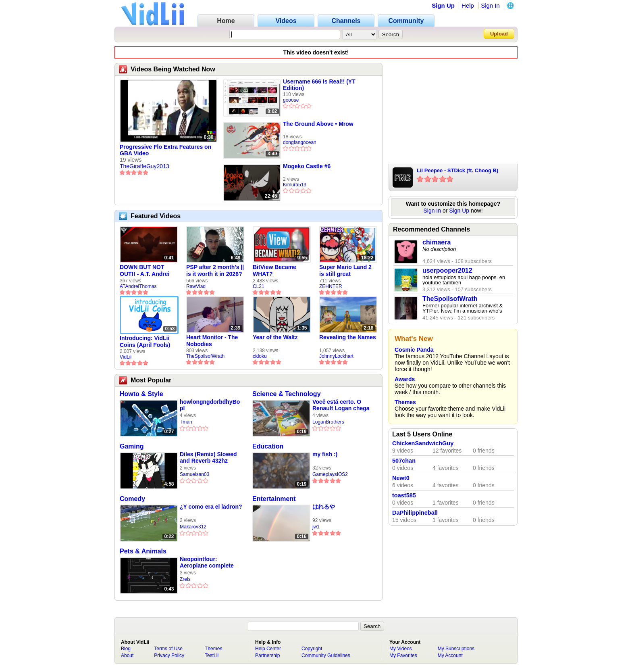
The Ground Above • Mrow (318, 124)
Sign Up (443, 5)
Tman (186, 422)
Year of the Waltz (275, 337)
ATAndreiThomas (138, 286)
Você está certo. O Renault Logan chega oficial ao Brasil (341, 405)
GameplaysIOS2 (330, 474)
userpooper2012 (447, 270)
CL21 (259, 286)
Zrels (185, 579)
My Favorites (403, 655)
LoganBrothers (328, 422)
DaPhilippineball (415, 513)
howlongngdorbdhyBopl (210, 405)
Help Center (268, 649)
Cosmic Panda (414, 350)
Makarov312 (193, 527)
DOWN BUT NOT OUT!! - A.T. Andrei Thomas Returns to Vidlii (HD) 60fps (146, 271)
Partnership (267, 655)
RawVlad (196, 286)
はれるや (324, 507)
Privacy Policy (169, 655)
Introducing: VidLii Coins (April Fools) (145, 341)
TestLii (212, 655)
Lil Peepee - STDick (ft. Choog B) (457, 170)
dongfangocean (300, 142)
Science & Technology (287, 394)
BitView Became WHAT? (274, 270)
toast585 (404, 495)
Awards (405, 379)
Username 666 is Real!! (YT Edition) (319, 85)
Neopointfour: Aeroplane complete (207, 562)
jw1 (316, 527)
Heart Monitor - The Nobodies (212, 341)
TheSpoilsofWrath (205, 356)
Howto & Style (141, 394)
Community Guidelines (326, 655)
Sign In (490, 5)
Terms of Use (168, 649)
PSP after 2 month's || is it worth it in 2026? (215, 270)
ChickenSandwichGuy (423, 443)
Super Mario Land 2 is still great (345, 270)
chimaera (437, 242)
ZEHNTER (331, 286)
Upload (499, 34)
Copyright (312, 649)
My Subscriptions (456, 649)
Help (468, 5)
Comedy (132, 499)
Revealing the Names (348, 337)
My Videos (401, 649)
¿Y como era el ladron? (211, 507)
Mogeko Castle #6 (307, 166)
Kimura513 (295, 185)
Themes (405, 402)
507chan (404, 461)
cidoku (260, 356)
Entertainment (274, 499)
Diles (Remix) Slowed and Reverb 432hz (208, 457)
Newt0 (401, 478)
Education (268, 446)
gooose (291, 100)
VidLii (126, 357)
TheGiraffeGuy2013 (144, 166)
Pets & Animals (143, 551)
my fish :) (325, 454)
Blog (126, 649)
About (127, 655)
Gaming (132, 446)
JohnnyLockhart (336, 356)
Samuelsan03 (194, 474)
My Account (450, 655)
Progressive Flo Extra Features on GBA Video (165, 150)
